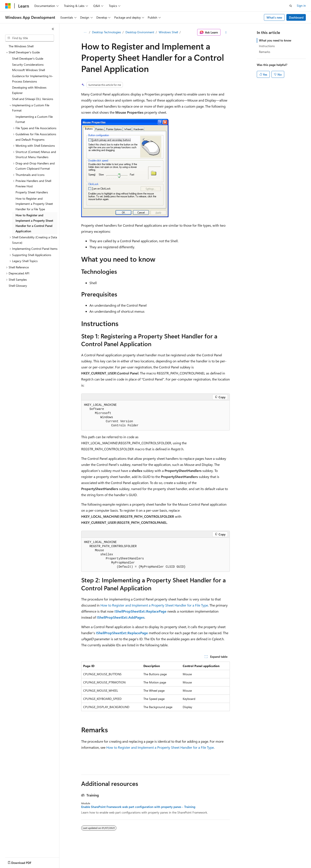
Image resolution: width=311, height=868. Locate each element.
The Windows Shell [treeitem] (21, 46)
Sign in (301, 6)
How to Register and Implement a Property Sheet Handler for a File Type (154, 605)
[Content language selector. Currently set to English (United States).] (25, 862)
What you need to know (275, 40)
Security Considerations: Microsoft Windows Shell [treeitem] (29, 67)
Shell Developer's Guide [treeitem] (28, 58)
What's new (274, 17)
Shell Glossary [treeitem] (18, 286)
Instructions (267, 46)
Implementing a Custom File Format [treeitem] (34, 119)
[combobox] (30, 38)
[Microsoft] (8, 6)
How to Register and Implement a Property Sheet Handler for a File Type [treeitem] (34, 204)
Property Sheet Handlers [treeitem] (32, 192)
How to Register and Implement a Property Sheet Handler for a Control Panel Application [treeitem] (34, 223)
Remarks (265, 52)
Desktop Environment (140, 32)
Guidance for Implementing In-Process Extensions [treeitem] (33, 79)
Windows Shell (168, 32)
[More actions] (226, 32)
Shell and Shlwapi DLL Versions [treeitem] (33, 99)
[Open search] (291, 6)
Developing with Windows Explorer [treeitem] (29, 90)
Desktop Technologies (106, 32)
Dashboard (296, 17)
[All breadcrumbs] (85, 32)
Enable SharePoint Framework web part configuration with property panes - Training (138, 807)
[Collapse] (53, 29)
